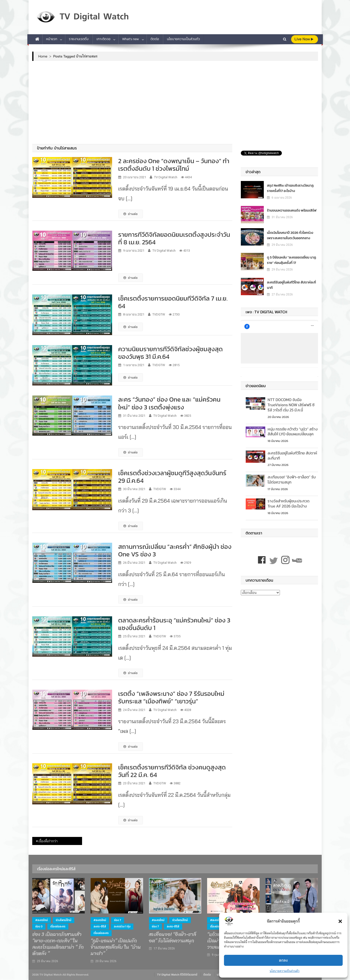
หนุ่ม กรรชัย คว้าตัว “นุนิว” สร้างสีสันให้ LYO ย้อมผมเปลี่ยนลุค (293, 432)
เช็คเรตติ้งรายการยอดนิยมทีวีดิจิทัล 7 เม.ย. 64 (173, 302)
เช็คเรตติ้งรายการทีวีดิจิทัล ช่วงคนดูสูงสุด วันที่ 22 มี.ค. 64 (172, 771)
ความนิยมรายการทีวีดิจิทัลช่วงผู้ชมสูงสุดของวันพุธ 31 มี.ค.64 (170, 353)
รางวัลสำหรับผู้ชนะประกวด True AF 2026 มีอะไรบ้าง (289, 503)
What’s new (131, 39)
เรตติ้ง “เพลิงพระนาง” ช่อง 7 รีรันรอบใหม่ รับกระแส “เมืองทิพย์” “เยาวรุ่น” (171, 697)
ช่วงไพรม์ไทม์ (64, 920)
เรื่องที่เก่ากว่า (48, 841)
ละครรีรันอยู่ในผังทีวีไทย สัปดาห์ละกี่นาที (292, 285)
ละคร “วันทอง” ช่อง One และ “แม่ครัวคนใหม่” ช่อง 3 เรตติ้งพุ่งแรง (169, 403)
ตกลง (283, 960)
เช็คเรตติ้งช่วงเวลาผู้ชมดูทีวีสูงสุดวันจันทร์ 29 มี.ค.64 (172, 477)
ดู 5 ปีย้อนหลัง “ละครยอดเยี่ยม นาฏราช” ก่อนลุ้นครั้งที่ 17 (292, 260)
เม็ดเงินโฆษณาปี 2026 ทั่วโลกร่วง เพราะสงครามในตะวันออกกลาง (290, 235)
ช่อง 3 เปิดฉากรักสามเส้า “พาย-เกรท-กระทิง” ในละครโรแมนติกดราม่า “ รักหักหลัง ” (58, 944)
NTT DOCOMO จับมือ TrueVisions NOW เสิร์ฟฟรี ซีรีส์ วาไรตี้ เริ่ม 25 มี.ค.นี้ (291, 405)
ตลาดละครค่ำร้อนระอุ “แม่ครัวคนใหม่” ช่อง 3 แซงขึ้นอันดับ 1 (174, 624)
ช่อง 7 (118, 920)
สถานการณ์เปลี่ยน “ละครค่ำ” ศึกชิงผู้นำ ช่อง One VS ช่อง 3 (175, 550)
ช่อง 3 (39, 926)
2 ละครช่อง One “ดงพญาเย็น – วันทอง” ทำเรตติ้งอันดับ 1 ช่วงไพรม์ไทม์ (174, 165)
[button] (340, 921)
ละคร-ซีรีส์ (100, 926)
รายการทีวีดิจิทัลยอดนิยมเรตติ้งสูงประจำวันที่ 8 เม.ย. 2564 (174, 238)
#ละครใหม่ (41, 920)
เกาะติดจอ (103, 39)
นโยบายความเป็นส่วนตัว (285, 971)
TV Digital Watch (166, 177)
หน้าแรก (52, 39)
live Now (304, 39)
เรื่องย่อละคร (58, 926)
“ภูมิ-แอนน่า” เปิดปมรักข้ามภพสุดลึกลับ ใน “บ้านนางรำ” (116, 947)
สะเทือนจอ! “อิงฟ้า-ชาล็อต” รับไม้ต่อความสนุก (292, 479)
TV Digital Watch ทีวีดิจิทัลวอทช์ (177, 975)
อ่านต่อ (131, 214)
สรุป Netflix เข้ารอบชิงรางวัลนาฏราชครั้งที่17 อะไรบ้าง (290, 188)
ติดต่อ (155, 39)
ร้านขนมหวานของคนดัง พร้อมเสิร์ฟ (292, 210)
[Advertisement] (175, 102)
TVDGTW (159, 314)
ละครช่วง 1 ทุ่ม (122, 926)
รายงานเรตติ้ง (79, 39)
